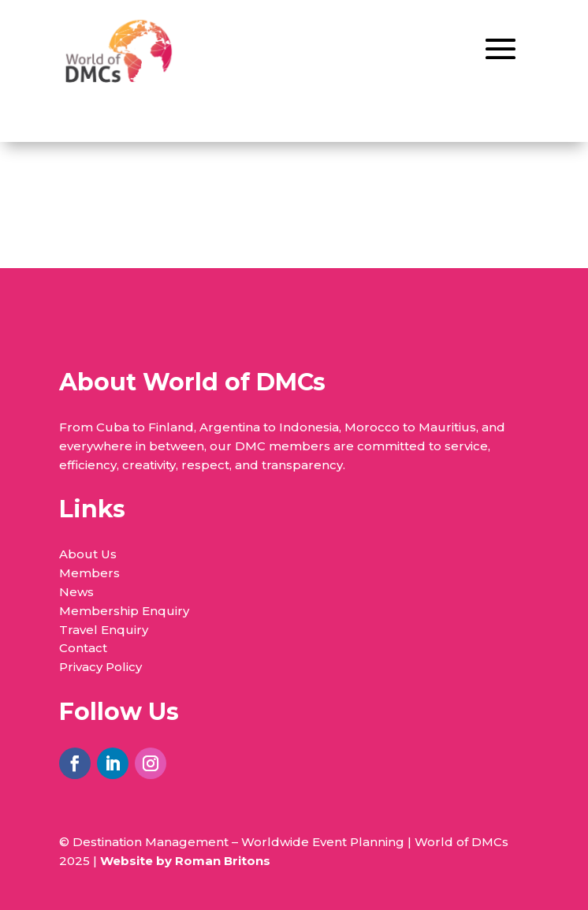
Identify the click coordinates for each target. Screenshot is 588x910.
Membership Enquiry (124, 611)
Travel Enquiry (104, 630)
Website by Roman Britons (185, 861)
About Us (88, 554)
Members (89, 573)
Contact (83, 648)
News (76, 592)
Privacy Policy (100, 667)
